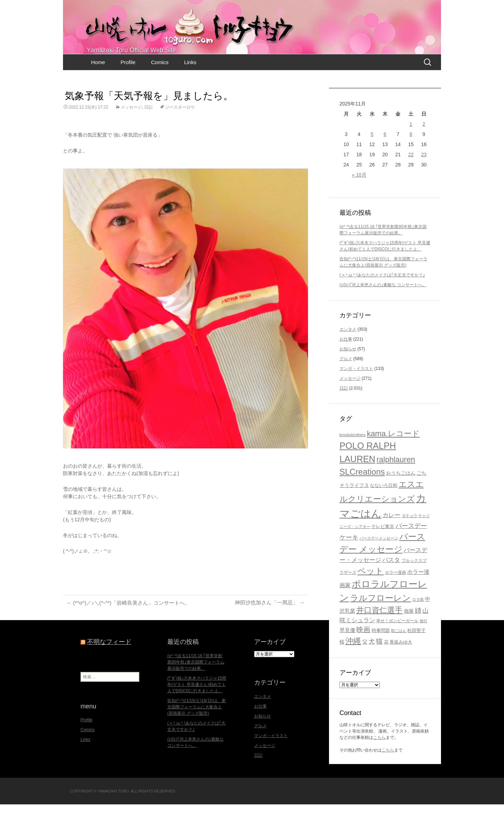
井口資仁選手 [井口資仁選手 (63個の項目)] (379, 637)
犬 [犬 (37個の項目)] (372, 668)
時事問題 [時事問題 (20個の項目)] (381, 657)
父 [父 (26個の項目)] (365, 668)
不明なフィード (109, 668)
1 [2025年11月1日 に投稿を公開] (411, 151)
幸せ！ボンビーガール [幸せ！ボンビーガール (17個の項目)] (397, 647)
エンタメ (348, 356)
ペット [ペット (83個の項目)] (370, 598)
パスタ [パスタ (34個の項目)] (391, 587)
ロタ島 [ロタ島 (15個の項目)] (418, 626)
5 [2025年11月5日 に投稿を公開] (372, 161)
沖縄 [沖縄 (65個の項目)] (353, 668)
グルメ (346, 385)
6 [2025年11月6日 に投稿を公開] (385, 161)
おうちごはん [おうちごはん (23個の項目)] (401, 500)
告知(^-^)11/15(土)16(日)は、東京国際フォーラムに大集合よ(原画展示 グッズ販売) (197, 734)
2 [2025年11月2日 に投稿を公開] (424, 151)
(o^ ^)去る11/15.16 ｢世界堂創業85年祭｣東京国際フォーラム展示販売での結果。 (196, 689)
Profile (128, 89)
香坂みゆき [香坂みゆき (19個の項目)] (401, 669)
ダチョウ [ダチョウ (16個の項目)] (409, 542)
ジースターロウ (180, 134)
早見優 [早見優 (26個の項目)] (347, 657)
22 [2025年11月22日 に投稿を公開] (411, 181)
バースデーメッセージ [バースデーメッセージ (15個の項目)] (379, 565)
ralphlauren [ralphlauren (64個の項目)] (396, 486)
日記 (148, 134)
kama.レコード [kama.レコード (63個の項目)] (393, 460)
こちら (379, 764)
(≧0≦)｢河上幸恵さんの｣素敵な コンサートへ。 (383, 311)
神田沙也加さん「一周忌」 (267, 629)
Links (190, 89)
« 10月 (359, 201)
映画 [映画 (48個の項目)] (363, 656)
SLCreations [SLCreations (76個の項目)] (362, 499)
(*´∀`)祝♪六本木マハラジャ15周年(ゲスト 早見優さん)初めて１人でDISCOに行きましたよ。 (197, 711)
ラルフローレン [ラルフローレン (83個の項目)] (380, 624)
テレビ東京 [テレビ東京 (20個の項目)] (383, 553)
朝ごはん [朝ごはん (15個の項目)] (399, 657)
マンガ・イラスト (356, 395)
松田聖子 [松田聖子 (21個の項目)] (416, 657)
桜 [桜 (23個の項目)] (342, 668)
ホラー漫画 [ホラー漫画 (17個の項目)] (395, 599)
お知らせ (348, 376)
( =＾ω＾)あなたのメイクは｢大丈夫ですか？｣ (382, 302)
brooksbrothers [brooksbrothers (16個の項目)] (353, 461)
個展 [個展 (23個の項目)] (409, 638)
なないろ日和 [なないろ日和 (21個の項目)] (384, 512)
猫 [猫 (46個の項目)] (379, 668)
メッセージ (131, 134)
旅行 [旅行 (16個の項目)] (423, 647)
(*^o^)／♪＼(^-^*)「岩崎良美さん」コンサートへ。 (133, 629)
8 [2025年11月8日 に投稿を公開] (411, 161)
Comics (160, 89)
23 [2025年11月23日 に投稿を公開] (424, 181)
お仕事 (346, 366)
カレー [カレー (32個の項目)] (391, 542)
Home (98, 89)
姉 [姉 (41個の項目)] (418, 637)
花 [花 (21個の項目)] (386, 669)
